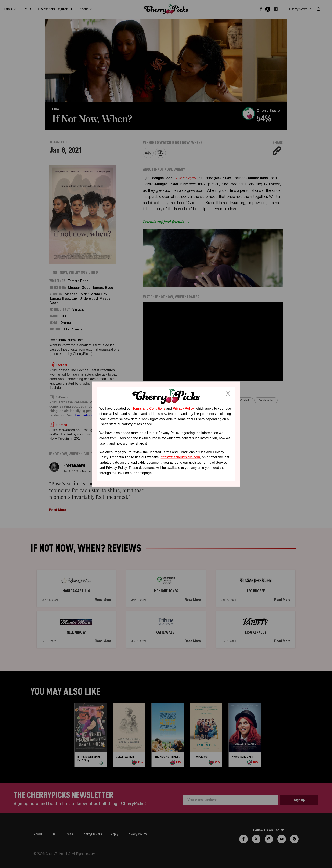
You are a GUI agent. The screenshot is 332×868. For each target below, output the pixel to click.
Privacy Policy (183, 409)
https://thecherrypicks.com (180, 457)
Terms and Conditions (149, 409)
